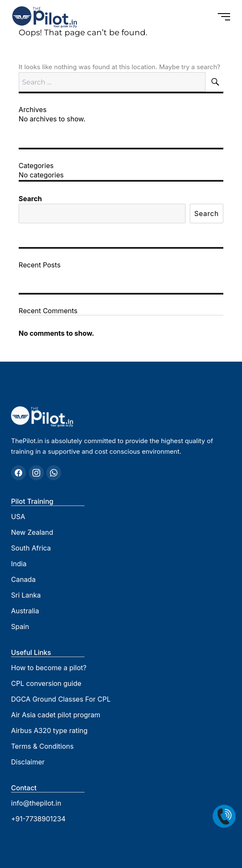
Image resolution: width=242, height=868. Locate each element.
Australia (25, 611)
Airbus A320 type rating (49, 730)
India (19, 564)
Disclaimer (28, 762)
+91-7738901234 (38, 819)
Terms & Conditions (42, 746)
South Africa (31, 548)
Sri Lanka (26, 595)
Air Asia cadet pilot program (56, 715)
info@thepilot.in (36, 803)
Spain (20, 626)
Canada (23, 579)
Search (30, 199)
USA (18, 517)
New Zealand (32, 532)
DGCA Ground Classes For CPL (61, 699)
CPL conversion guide (46, 683)
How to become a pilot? (49, 668)
